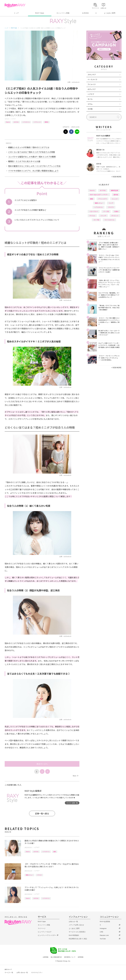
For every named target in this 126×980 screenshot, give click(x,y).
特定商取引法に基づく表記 (78, 939)
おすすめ (16, 122)
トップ (16, 13)
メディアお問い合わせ (76, 925)
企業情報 (46, 957)
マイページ (42, 928)
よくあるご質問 (110, 13)
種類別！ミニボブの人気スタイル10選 (24, 161)
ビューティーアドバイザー (47, 935)
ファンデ (103, 216)
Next (75, 776)
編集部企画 (114, 190)
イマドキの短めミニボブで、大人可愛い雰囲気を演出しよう (33, 171)
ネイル (90, 99)
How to (8, 122)
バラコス (39, 875)
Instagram (103, 928)
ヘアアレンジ (37, 122)
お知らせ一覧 (73, 922)
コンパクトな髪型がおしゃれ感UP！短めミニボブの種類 (32, 157)
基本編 (116, 195)
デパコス (92, 216)
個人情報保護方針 (56, 957)
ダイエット (115, 216)
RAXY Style (40, 13)
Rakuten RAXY (15, 5)
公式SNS (85, 13)
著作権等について (70, 957)
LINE (102, 932)
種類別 (46, 122)
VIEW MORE (116, 177)
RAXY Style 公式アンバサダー (99, 195)
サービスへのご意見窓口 (77, 932)
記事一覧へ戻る (42, 813)
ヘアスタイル (26, 122)
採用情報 (81, 957)
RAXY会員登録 (105, 922)
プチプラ (111, 207)
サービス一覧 (9, 973)
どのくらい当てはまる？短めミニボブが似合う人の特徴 (32, 152)
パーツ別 (106, 211)
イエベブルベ (94, 211)
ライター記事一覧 (72, 803)
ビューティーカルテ (45, 932)
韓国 (92, 199)
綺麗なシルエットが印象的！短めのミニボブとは (29, 147)
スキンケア (92, 75)
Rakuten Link (104, 935)
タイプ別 (96, 220)
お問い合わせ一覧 (22, 973)
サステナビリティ (37, 973)
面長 (55, 852)
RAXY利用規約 (74, 935)
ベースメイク (92, 79)
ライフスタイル (109, 220)
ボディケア (92, 89)
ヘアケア (13, 119)
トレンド (115, 199)
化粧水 (116, 211)
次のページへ (42, 764)
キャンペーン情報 (63, 13)
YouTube (103, 939)
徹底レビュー (29, 875)
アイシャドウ (102, 199)
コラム (90, 104)
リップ (111, 203)
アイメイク (92, 84)
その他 (90, 109)
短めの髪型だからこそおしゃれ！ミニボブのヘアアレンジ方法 (34, 166)
